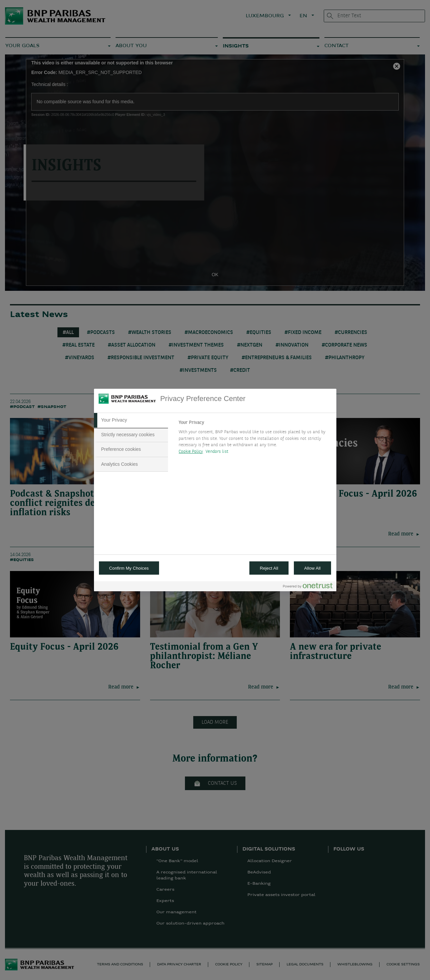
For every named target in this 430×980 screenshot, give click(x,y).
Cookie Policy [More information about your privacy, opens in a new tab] (191, 452)
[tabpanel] (255, 439)
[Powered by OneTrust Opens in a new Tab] (308, 587)
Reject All (269, 568)
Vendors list (217, 452)
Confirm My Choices (129, 568)
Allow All (312, 568)
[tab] (131, 420)
